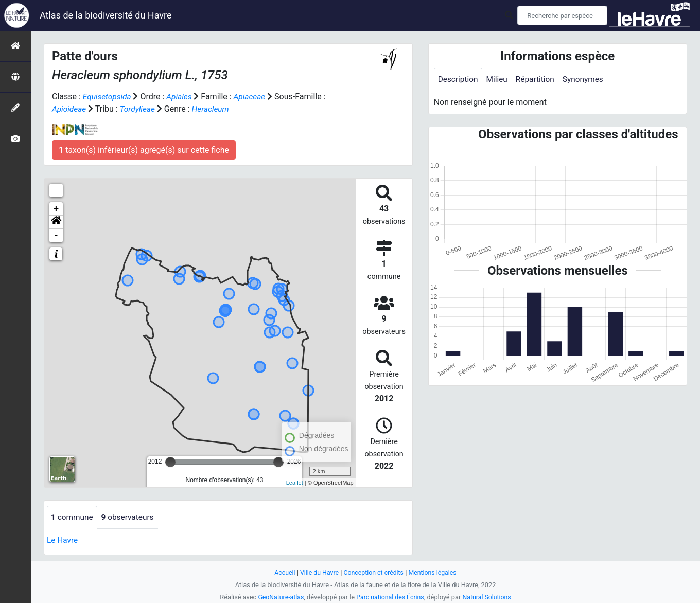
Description (459, 79)
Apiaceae (253, 96)
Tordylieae (139, 109)
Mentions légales (435, 572)
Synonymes (588, 79)
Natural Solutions (489, 597)
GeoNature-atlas (279, 597)
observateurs (130, 517)
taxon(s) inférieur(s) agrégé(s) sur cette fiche (144, 150)
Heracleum (214, 109)
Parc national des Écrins (390, 597)
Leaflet (295, 483)
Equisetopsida (108, 96)
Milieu (499, 79)
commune (73, 517)
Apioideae (70, 109)
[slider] (170, 462)
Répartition (538, 79)
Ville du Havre (318, 572)
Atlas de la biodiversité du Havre (106, 15)
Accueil (282, 572)
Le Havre (63, 540)
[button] (56, 222)
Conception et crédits (374, 572)
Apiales (181, 96)
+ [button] (56, 209)
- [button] (56, 236)
